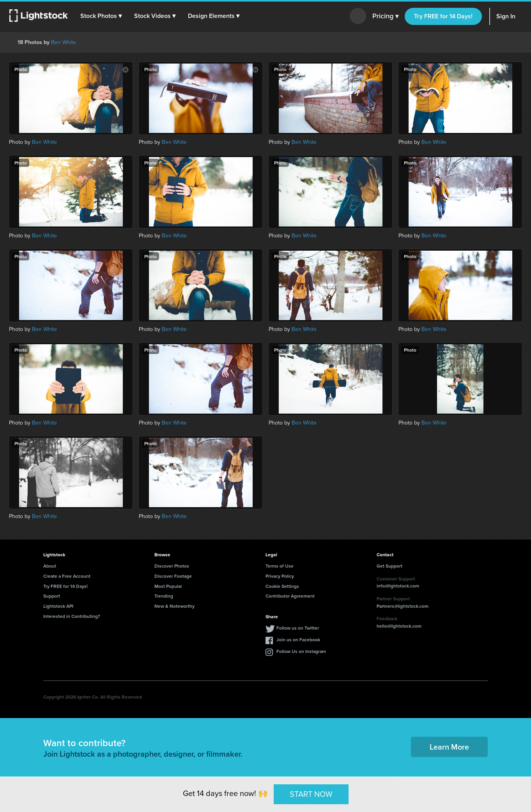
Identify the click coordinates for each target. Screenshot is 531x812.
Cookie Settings (282, 586)
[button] (101, 16)
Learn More (449, 747)
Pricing (385, 16)
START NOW (311, 794)
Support (52, 596)
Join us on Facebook (298, 640)
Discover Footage (173, 576)
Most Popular (168, 586)
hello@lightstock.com (399, 626)
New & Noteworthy (174, 606)
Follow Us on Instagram (301, 651)
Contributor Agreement (290, 596)
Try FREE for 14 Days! (443, 16)
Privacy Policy (280, 576)
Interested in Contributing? (72, 616)
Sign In (506, 16)
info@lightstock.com (398, 586)
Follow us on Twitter (298, 628)
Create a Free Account (67, 576)
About (50, 566)
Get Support (389, 566)
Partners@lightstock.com (403, 606)
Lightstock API (58, 606)
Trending (164, 596)
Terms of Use (280, 566)
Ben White (64, 42)
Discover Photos (172, 566)
